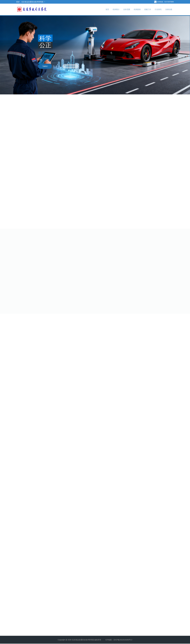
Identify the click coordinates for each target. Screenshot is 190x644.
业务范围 (121, 9)
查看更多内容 (77, 66)
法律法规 (168, 9)
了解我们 (44, 66)
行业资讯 (156, 9)
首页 (99, 9)
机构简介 (109, 9)
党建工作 (144, 9)
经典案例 (132, 9)
